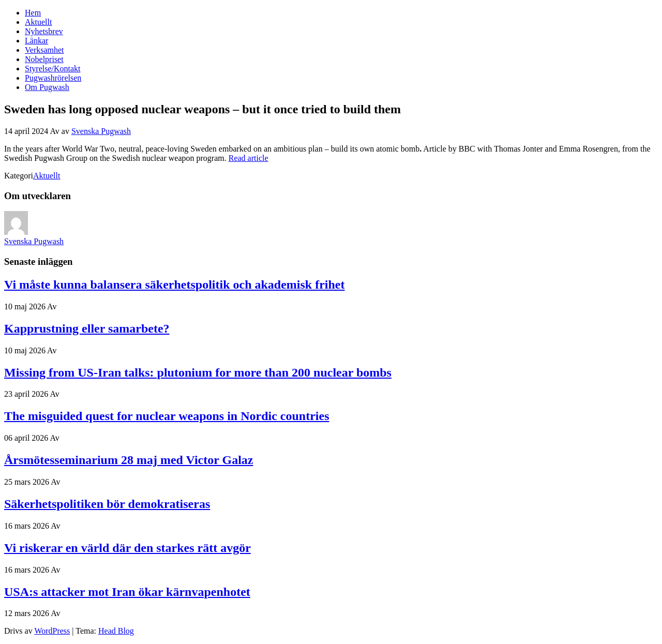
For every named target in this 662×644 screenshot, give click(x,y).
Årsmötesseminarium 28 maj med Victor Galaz (129, 460)
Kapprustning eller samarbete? (87, 328)
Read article (249, 158)
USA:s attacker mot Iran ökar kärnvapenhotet (127, 592)
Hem (33, 13)
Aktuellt (38, 22)
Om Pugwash (47, 87)
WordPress (52, 631)
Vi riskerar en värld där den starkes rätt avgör (127, 548)
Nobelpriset (44, 59)
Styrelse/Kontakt (53, 69)
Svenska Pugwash (101, 131)
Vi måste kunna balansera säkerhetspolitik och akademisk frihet (175, 284)
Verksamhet (44, 50)
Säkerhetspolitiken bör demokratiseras (107, 504)
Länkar (36, 41)
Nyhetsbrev (44, 31)
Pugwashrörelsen (53, 78)
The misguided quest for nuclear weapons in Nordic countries (167, 416)
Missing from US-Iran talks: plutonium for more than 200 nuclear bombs (198, 372)
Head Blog (116, 631)
